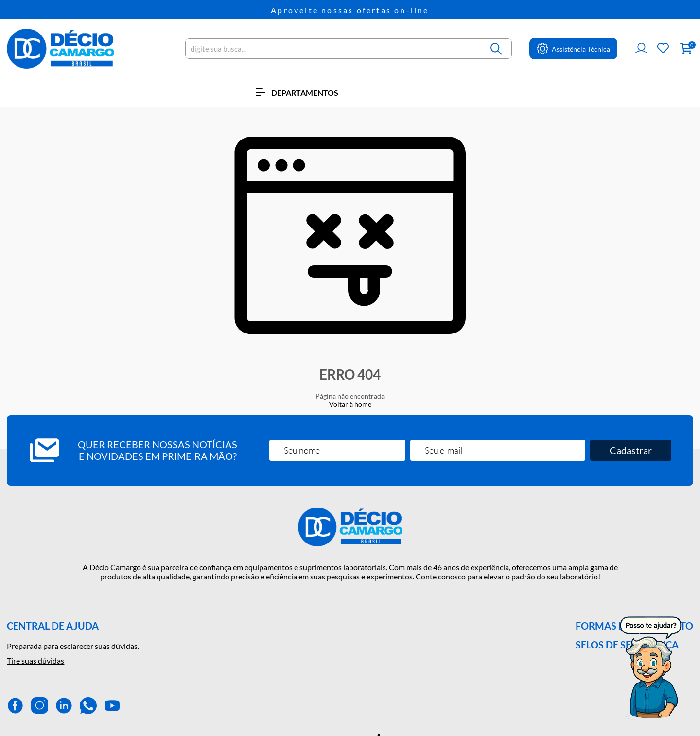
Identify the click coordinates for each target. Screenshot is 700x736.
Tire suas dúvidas (35, 660)
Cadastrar (631, 450)
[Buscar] (497, 49)
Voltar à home (350, 404)
